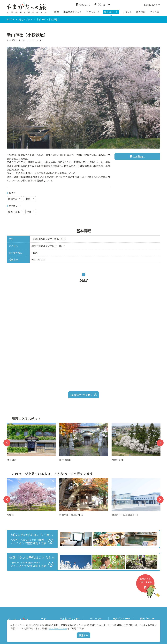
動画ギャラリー (147, 619)
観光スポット (111, 12)
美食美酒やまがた (73, 12)
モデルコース (93, 12)
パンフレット (96, 619)
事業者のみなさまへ (70, 619)
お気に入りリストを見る (146, 585)
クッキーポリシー (58, 628)
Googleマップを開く (84, 395)
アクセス (154, 12)
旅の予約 (141, 12)
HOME (10, 19)
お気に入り (83, 5)
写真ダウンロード (121, 619)
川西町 (30, 199)
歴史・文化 (16, 212)
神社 (31, 212)
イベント (127, 12)
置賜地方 (14, 199)
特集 (57, 12)
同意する (83, 635)
